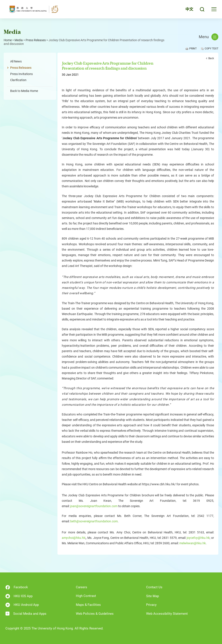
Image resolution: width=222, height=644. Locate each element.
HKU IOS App (19, 596)
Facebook (17, 587)
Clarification (18, 80)
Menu (209, 37)
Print (193, 49)
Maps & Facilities (88, 605)
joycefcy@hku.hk (198, 538)
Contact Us (154, 587)
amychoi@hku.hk (73, 538)
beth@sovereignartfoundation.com (94, 521)
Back (211, 58)
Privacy (151, 605)
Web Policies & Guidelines (95, 614)
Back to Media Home (24, 91)
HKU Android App (22, 605)
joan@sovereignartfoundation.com (94, 506)
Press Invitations (21, 74)
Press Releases (36, 40)
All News (16, 61)
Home (8, 40)
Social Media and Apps (26, 614)
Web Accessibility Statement (167, 614)
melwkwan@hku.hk (193, 543)
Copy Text (211, 49)
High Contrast (86, 596)
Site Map (153, 596)
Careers (82, 587)
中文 (189, 9)
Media (19, 40)
